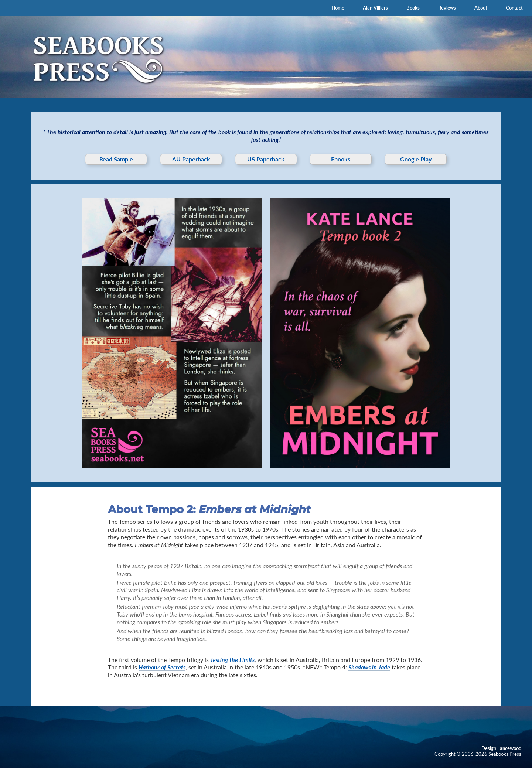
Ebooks (341, 159)
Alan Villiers (375, 8)
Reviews (447, 8)
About (481, 8)
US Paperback (266, 159)
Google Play (416, 159)
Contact (514, 8)
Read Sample (116, 159)
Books (413, 8)
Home (338, 8)
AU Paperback (191, 159)
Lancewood (509, 748)
